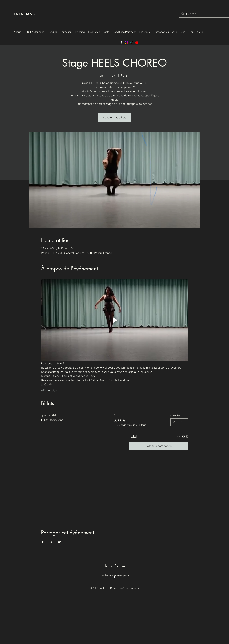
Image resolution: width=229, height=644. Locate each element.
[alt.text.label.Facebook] (121, 42)
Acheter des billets (115, 117)
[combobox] (179, 422)
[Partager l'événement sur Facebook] (43, 542)
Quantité (175, 415)
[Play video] (114, 320)
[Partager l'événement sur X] (51, 542)
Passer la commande (159, 446)
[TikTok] (132, 42)
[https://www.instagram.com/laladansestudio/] (126, 42)
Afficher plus (49, 390)
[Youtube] (137, 42)
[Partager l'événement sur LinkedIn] (60, 542)
